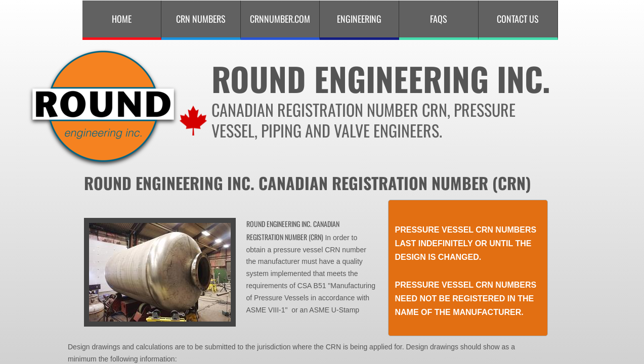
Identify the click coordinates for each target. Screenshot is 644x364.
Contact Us (518, 19)
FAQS (439, 19)
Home (122, 19)
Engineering (359, 19)
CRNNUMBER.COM (280, 19)
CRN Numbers (201, 19)
